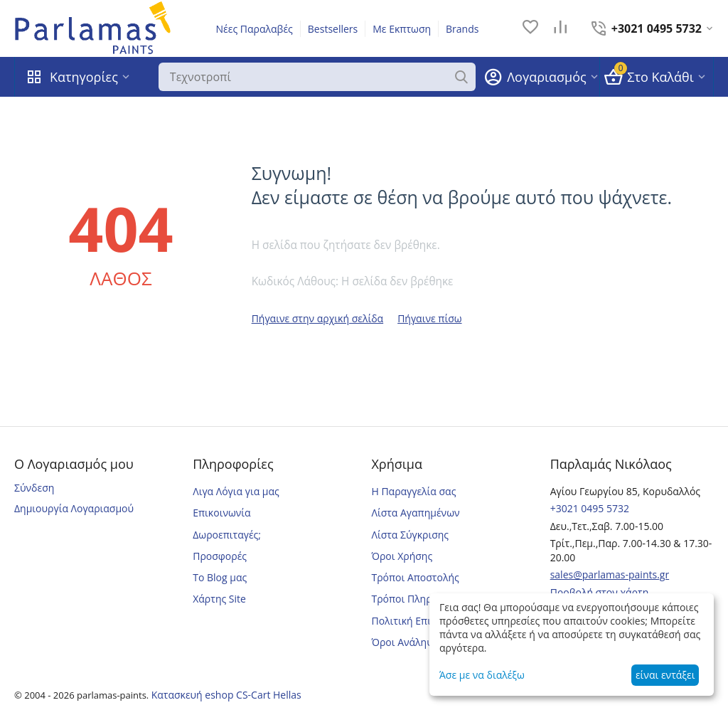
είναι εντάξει (665, 675)
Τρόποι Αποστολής (415, 577)
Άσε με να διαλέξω (482, 675)
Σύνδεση (34, 488)
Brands (462, 29)
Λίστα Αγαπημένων (415, 513)
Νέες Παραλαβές (255, 29)
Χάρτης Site (219, 599)
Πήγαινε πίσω (429, 318)
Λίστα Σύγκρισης (410, 535)
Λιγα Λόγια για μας (236, 491)
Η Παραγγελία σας (413, 491)
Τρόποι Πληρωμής (414, 599)
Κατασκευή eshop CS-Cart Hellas (226, 695)
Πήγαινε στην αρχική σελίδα (318, 318)
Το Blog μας (220, 577)
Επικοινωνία (221, 513)
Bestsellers (333, 29)
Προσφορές (220, 556)
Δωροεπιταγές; (227, 535)
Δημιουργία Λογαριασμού (74, 508)
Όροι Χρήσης (402, 556)
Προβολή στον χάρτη (600, 592)
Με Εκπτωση (402, 29)
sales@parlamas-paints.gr (610, 574)
